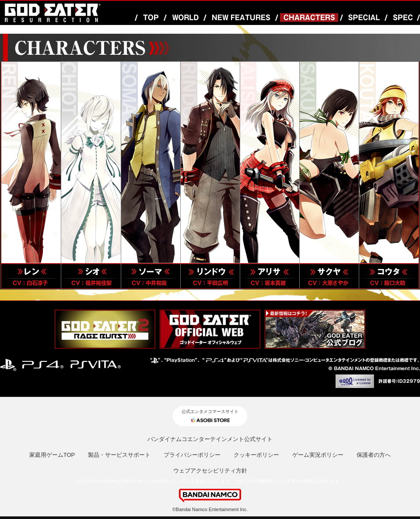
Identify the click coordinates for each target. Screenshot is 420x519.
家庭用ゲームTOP (52, 455)
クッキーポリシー (256, 455)
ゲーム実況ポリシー (318, 455)
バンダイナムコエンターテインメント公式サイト (210, 439)
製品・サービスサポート (119, 455)
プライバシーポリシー (192, 455)
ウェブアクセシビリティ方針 (210, 471)
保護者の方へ (374, 455)
